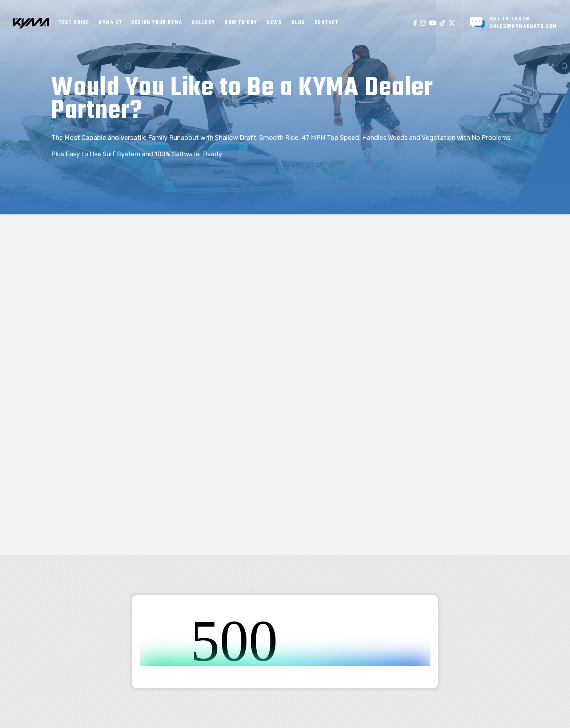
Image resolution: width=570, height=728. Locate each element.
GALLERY (204, 23)
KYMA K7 (110, 23)
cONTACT (327, 23)
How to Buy (241, 23)
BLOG (298, 23)
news (274, 23)
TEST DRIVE (74, 23)
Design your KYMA (157, 23)
